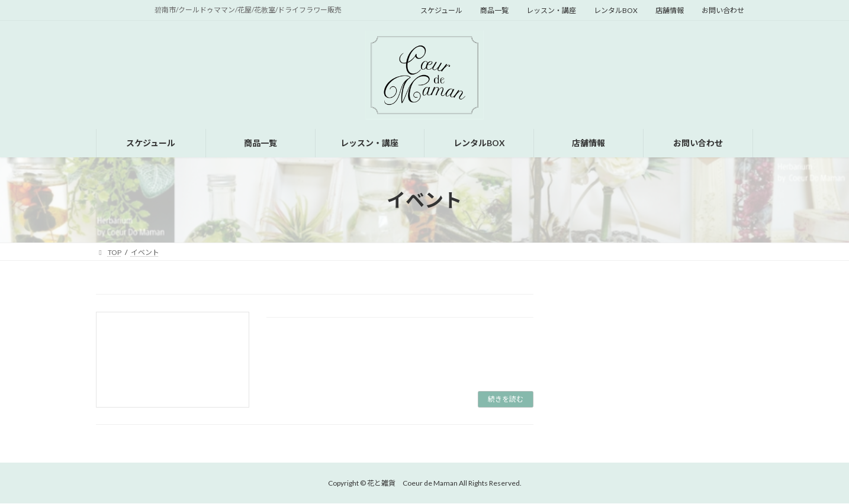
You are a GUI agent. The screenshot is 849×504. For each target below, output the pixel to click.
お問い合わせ (723, 10)
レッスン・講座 (551, 10)
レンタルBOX (616, 10)
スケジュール (441, 10)
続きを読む (506, 399)
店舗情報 (670, 10)
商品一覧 (494, 10)
